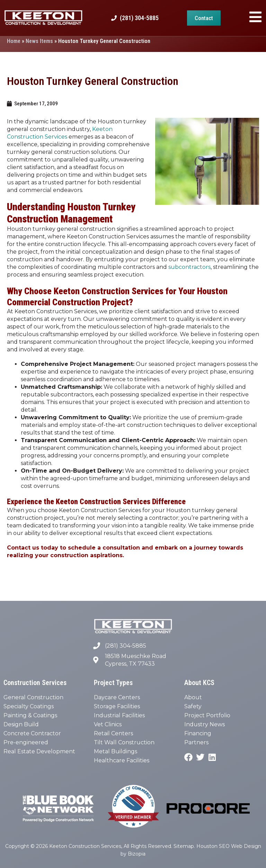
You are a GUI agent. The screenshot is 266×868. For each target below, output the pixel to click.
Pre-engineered (26, 742)
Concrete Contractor (32, 733)
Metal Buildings (116, 751)
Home (14, 41)
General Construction (33, 697)
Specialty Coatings (29, 706)
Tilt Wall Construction (124, 742)
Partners (196, 742)
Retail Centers (113, 733)
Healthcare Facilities (122, 760)
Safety (193, 706)
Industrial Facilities (119, 715)
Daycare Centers (117, 697)
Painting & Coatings (30, 715)
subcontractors (189, 267)
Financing (198, 733)
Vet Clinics (108, 724)
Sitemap (184, 846)
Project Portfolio (207, 715)
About (193, 697)
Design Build (21, 724)
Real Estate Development (39, 751)
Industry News (205, 724)
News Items (39, 41)
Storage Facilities (117, 706)
